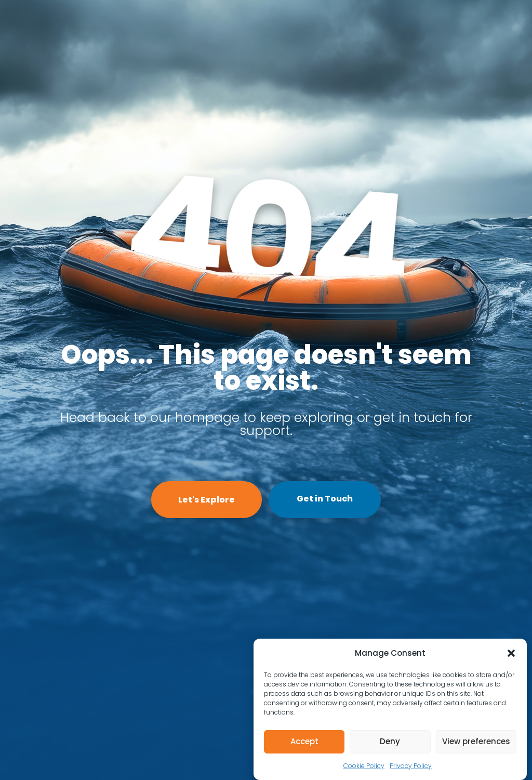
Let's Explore (207, 500)
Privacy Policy (411, 766)
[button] (511, 653)
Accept (304, 741)
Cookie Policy (364, 766)
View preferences (476, 741)
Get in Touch (325, 499)
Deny (390, 741)
